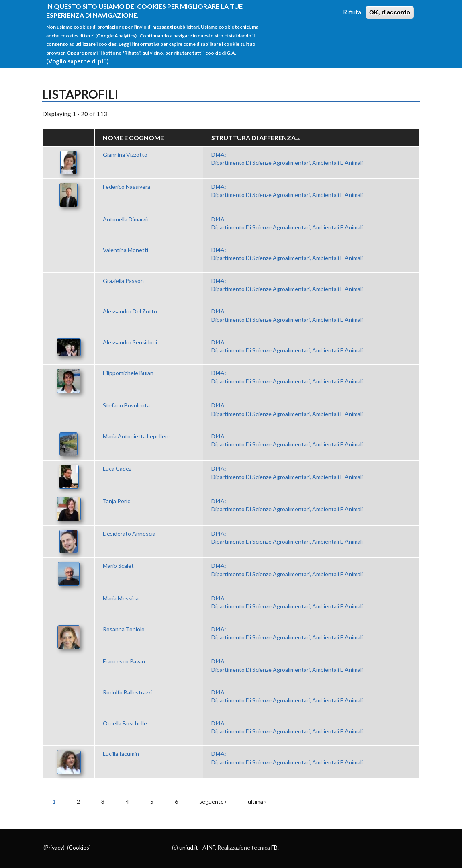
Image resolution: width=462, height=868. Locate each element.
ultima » (257, 801)
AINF (209, 847)
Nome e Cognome (133, 138)
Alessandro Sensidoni (130, 342)
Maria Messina (121, 598)
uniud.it (189, 847)
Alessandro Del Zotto (130, 311)
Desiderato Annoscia (129, 533)
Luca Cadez (117, 468)
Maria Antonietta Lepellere (137, 436)
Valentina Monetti (126, 250)
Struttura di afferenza (256, 138)
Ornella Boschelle (125, 723)
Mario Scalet (118, 566)
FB (274, 847)
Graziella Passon (123, 281)
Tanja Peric (117, 501)
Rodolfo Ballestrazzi (127, 692)
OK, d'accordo (390, 11)
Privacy (54, 847)
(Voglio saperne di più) (78, 59)
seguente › (213, 801)
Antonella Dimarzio (126, 219)
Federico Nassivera (127, 187)
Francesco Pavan (124, 661)
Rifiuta (352, 10)
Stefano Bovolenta (126, 405)
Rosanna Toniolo (124, 629)
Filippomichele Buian (128, 373)
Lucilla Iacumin (121, 754)
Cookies (79, 847)
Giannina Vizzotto (125, 155)
